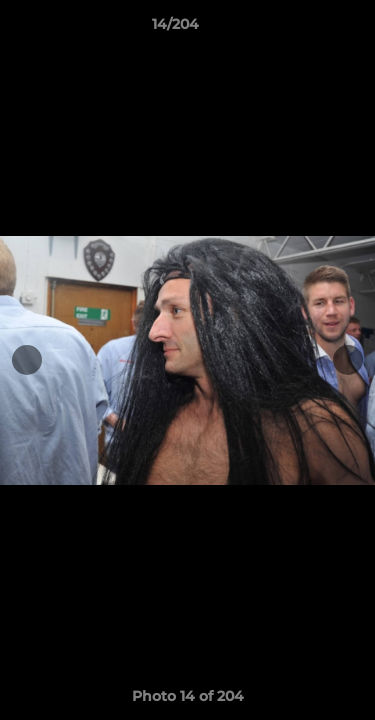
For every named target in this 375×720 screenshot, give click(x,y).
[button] (303, 29)
